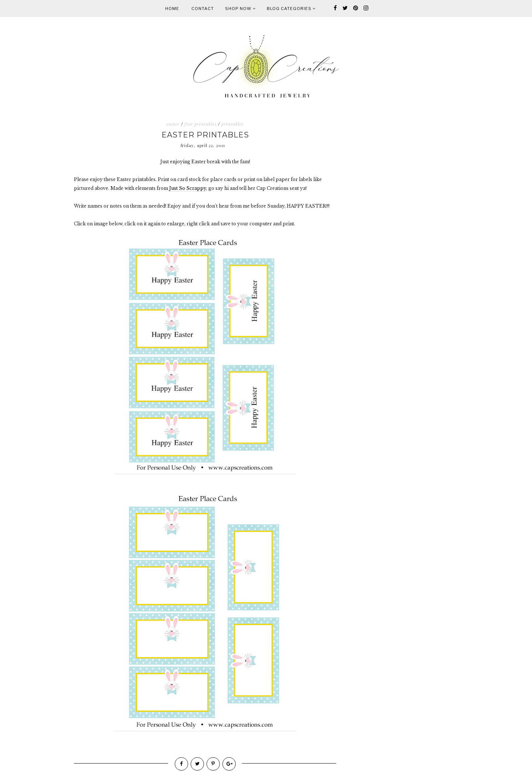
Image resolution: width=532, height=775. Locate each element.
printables (232, 124)
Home (172, 8)
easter (173, 124)
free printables (200, 124)
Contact (203, 8)
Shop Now (240, 8)
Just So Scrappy (188, 188)
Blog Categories (291, 8)
